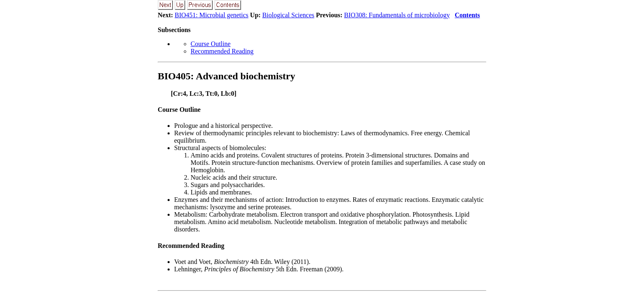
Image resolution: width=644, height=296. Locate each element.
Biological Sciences (289, 15)
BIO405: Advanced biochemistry (227, 76)
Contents (467, 15)
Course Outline (210, 44)
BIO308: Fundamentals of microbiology (397, 15)
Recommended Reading (222, 51)
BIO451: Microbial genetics (212, 15)
